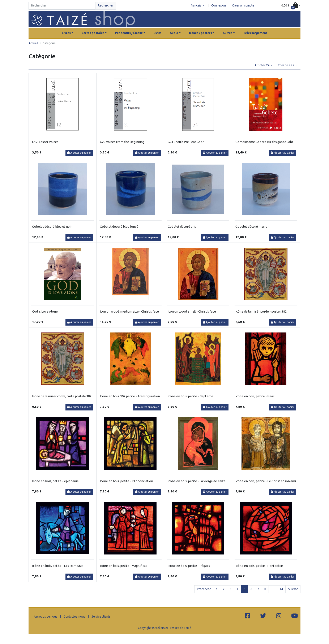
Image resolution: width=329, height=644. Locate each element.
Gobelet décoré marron (252, 227)
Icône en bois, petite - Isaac (255, 396)
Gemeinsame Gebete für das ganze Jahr (264, 142)
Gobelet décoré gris (182, 227)
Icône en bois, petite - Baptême (190, 396)
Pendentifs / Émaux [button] (129, 33)
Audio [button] (174, 33)
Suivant (293, 589)
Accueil (33, 43)
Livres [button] (66, 33)
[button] (291, 6)
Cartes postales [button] (93, 33)
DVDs (157, 33)
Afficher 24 (262, 65)
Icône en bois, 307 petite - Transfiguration (130, 396)
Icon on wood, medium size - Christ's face (129, 311)
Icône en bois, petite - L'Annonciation (126, 481)
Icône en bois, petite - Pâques (189, 566)
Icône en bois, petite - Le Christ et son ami (266, 481)
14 (281, 589)
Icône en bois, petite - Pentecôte (259, 566)
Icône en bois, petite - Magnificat (123, 566)
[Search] (62, 6)
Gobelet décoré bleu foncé (119, 227)
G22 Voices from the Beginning (122, 142)
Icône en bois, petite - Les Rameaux (58, 566)
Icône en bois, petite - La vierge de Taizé (197, 481)
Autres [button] (227, 33)
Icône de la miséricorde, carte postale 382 (62, 396)
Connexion (219, 5)
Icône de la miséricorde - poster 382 (261, 311)
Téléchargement (255, 33)
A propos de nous (46, 617)
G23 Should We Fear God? (186, 142)
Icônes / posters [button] (200, 33)
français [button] (196, 5)
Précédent (204, 589)
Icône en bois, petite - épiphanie (55, 481)
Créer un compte (243, 5)
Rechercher (106, 5)
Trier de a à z (287, 65)
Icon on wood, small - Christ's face (192, 311)
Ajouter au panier (79, 153)
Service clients (101, 617)
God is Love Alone (45, 311)
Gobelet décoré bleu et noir (52, 227)
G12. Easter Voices (45, 142)
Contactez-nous (74, 617)
